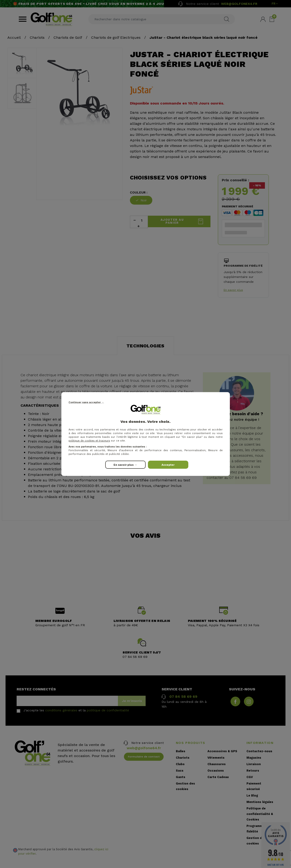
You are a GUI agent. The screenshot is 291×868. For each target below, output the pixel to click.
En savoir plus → (125, 465)
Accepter (168, 465)
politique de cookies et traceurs (89, 441)
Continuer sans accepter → (86, 402)
